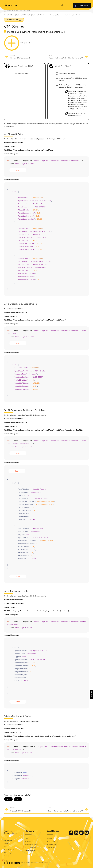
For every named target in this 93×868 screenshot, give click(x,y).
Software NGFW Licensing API (42, 15)
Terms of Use (51, 845)
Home (5, 15)
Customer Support (31, 845)
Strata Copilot (81, 5)
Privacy (49, 839)
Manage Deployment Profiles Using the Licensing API (68, 15)
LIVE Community (31, 848)
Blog (5, 847)
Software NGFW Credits (24, 15)
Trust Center (51, 842)
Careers (28, 842)
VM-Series (12, 15)
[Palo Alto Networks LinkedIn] (76, 834)
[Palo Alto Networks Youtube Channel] (87, 834)
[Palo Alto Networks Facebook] (71, 834)
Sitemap (6, 856)
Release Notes (8, 841)
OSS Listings (8, 853)
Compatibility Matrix (10, 850)
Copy (18, 170)
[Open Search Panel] (62, 5)
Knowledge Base (31, 851)
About (27, 839)
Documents (51, 848)
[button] (91, 694)
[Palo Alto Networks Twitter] (82, 834)
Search (6, 844)
